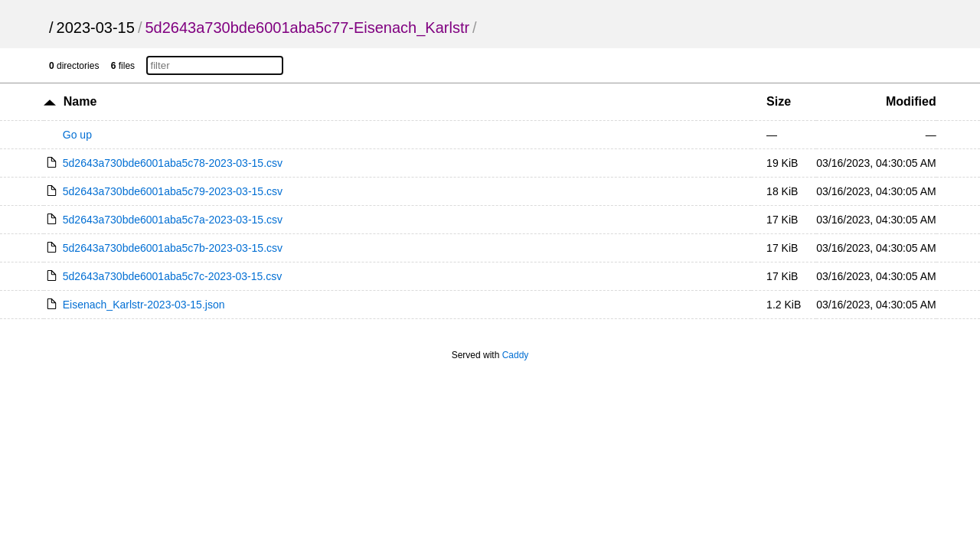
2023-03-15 (96, 28)
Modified (911, 101)
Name (80, 101)
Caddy (516, 355)
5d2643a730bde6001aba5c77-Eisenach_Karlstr (307, 28)
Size (779, 101)
